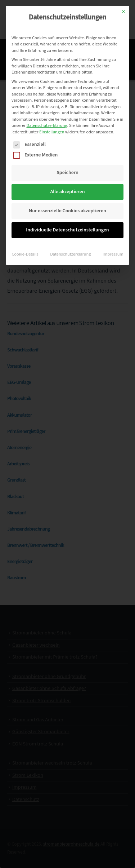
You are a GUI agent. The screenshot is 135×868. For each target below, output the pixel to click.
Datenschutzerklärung (47, 125)
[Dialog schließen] (123, 12)
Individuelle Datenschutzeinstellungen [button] (67, 230)
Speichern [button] (67, 173)
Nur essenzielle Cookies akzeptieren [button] (67, 211)
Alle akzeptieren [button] (67, 192)
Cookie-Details (25, 254)
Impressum (113, 254)
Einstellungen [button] (52, 132)
